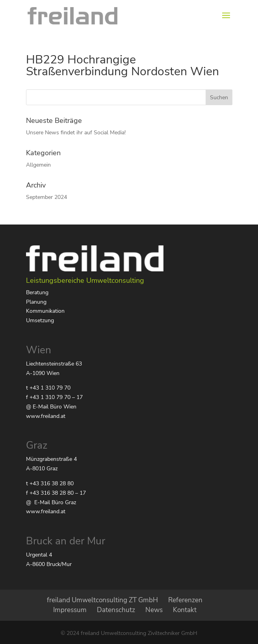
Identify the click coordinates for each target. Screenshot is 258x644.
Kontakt (185, 610)
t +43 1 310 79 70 (48, 388)
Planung (36, 302)
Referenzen (185, 600)
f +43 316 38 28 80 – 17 (56, 493)
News (154, 610)
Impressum (70, 610)
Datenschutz (116, 610)
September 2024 (46, 197)
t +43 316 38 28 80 (50, 483)
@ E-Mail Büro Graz (51, 502)
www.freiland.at (46, 416)
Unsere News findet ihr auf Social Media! (76, 133)
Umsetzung (40, 320)
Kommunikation (45, 311)
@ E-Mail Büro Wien (51, 407)
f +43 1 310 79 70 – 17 (54, 397)
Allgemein (38, 165)
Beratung (37, 292)
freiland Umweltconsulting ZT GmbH (102, 600)
